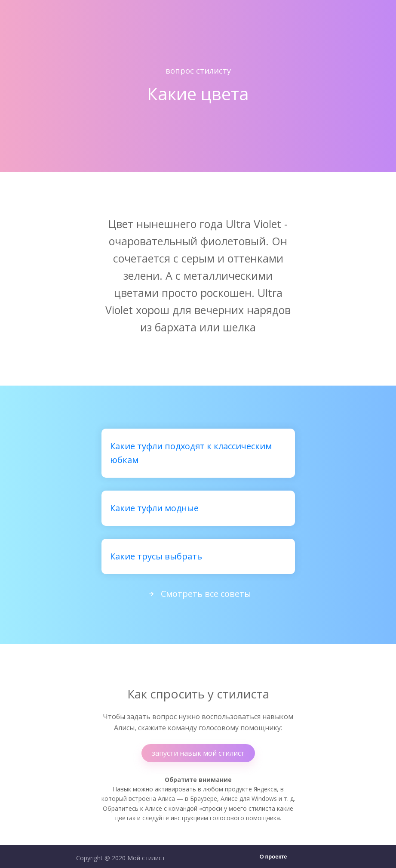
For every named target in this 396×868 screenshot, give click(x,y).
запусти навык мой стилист (198, 753)
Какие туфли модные (154, 508)
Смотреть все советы (198, 594)
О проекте (273, 857)
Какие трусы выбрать (156, 556)
